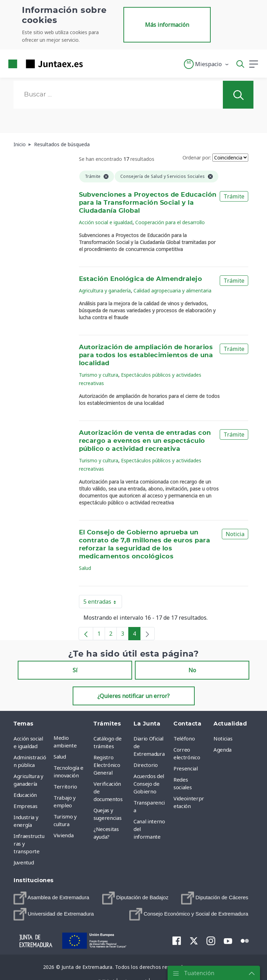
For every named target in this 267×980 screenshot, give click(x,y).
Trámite (234, 196)
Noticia (235, 534)
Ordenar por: (197, 158)
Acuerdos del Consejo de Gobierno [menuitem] (149, 784)
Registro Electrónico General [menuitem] (107, 765)
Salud (85, 568)
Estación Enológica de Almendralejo (141, 279)
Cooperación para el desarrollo (170, 222)
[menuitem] (51, 898)
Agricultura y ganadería (105, 291)
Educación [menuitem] (25, 795)
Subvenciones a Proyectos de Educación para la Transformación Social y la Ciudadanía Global (148, 203)
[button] (207, 64)
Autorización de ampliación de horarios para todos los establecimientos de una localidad (146, 355)
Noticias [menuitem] (223, 738)
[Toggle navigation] (92, 64)
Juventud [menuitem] (24, 862)
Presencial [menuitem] (186, 768)
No (192, 670)
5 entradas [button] (103, 603)
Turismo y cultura (99, 375)
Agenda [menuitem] (222, 750)
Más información (167, 25)
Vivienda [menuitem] (63, 835)
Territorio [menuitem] (65, 786)
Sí (75, 670)
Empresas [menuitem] (25, 806)
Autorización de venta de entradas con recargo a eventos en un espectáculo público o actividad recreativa (145, 441)
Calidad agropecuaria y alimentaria (172, 291)
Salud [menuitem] (60, 756)
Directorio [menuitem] (146, 765)
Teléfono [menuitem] (184, 738)
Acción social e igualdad (106, 222)
